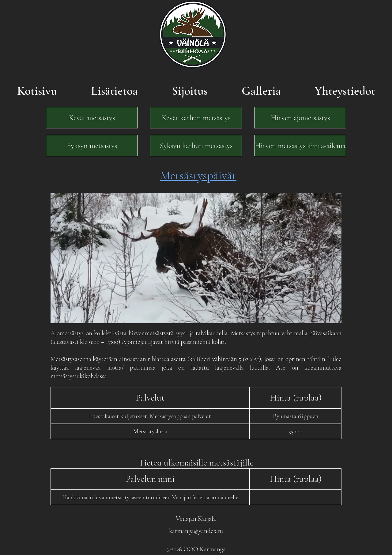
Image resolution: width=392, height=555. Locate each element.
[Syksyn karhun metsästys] (196, 146)
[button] (150, 398)
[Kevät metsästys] (92, 118)
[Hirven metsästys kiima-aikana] (300, 146)
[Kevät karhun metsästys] (196, 118)
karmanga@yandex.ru (196, 531)
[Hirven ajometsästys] (300, 118)
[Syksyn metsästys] (92, 146)
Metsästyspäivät (198, 175)
